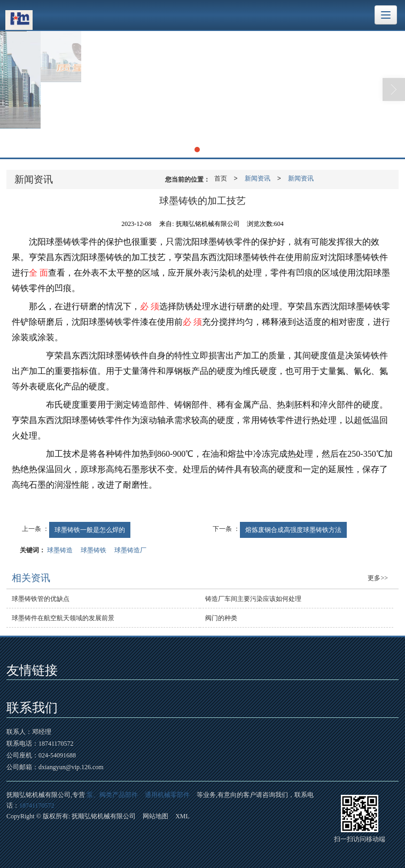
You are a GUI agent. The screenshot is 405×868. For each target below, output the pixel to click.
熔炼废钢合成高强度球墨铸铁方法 (293, 530)
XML (182, 816)
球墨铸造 (60, 550)
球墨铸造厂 (130, 550)
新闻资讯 (258, 178)
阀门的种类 (221, 618)
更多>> (378, 578)
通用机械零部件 (167, 795)
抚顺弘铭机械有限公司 (104, 816)
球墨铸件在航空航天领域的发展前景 (63, 618)
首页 (221, 178)
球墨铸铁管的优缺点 (41, 599)
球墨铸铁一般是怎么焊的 (90, 530)
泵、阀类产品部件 (112, 795)
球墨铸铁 (94, 550)
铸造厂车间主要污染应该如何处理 (253, 599)
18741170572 (37, 806)
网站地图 (155, 816)
